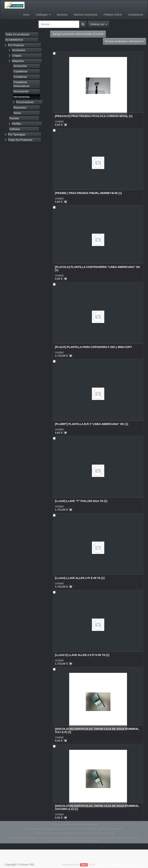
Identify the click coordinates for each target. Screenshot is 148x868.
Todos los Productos (20, 140)
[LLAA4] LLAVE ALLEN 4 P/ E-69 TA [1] (80, 578)
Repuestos (20, 108)
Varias (17, 113)
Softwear (15, 129)
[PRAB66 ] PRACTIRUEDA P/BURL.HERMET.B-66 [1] (88, 193)
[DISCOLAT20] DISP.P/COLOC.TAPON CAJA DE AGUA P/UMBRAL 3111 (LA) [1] (97, 730)
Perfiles (17, 124)
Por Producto (16, 45)
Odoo (84, 865)
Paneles (14, 118)
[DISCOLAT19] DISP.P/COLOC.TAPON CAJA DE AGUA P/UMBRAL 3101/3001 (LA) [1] (97, 807)
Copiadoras (20, 71)
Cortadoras (20, 77)
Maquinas (18, 61)
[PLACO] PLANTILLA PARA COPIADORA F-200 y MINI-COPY (93, 347)
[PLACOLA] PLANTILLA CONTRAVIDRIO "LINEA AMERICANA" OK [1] (98, 268)
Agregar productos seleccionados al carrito (78, 34)
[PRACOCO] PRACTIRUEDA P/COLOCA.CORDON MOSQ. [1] (94, 116)
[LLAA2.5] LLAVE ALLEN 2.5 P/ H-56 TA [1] (82, 655)
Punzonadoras (25, 102)
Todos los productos (17, 34)
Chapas (17, 56)
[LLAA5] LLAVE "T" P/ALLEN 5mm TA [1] (81, 501)
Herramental (21, 91)
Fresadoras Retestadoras (21, 84)
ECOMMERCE (14, 40)
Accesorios (19, 50)
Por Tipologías (17, 135)
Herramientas (22, 97)
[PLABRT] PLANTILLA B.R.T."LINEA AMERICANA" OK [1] (92, 424)
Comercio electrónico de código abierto (119, 865)
